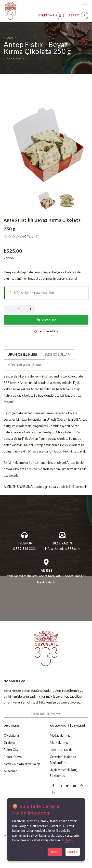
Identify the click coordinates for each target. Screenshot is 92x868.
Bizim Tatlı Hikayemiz (46, 714)
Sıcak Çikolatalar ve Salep (22, 764)
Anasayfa (10, 38)
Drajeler (9, 742)
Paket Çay (11, 750)
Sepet (79, 15)
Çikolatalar (12, 735)
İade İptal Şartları (62, 750)
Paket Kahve (13, 757)
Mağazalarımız (60, 735)
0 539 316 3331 (25, 549)
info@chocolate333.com (63, 549)
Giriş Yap (51, 15)
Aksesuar (10, 771)
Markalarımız (59, 742)
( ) (30, 237)
